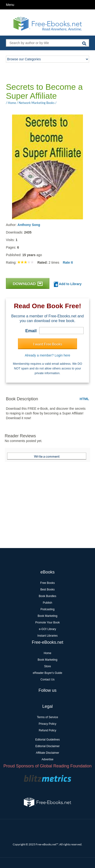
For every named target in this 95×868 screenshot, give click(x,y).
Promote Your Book (47, 622)
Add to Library (68, 284)
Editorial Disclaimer (48, 746)
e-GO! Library (48, 629)
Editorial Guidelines (47, 740)
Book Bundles (47, 596)
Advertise (47, 759)
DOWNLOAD (28, 284)
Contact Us (47, 680)
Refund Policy (47, 730)
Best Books (48, 590)
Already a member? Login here (47, 355)
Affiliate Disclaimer (47, 753)
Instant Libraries (47, 636)
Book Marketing (47, 616)
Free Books (47, 583)
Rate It (68, 262)
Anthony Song (29, 225)
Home (47, 653)
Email (31, 331)
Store (48, 666)
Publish (47, 603)
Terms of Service (47, 717)
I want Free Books (48, 344)
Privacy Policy (48, 724)
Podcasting (47, 609)
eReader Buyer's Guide (47, 673)
